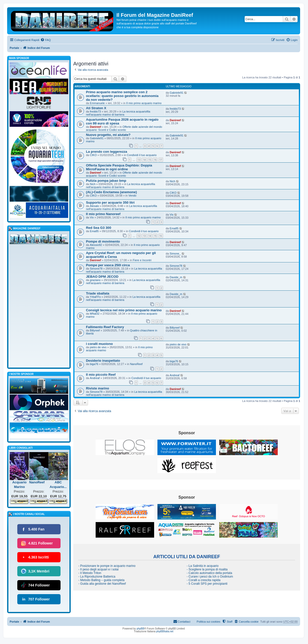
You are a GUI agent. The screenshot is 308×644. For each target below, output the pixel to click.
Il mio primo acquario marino (144, 103)
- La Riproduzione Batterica (97, 577)
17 (161, 160)
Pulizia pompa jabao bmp (106, 181)
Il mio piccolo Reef (101, 375)
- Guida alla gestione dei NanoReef (102, 584)
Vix (92, 217)
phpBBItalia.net (165, 631)
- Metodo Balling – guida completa (101, 580)
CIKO (93, 155)
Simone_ (175, 254)
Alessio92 (96, 245)
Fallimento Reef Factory (105, 327)
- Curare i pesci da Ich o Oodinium (210, 577)
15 (150, 160)
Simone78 (96, 269)
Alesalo (94, 206)
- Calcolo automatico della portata (209, 573)
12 (139, 236)
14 (144, 160)
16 (155, 160)
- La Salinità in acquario (203, 566)
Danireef (95, 127)
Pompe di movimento (103, 241)
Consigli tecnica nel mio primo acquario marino (124, 310)
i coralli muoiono (99, 344)
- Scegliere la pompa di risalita (207, 569)
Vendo (132, 195)
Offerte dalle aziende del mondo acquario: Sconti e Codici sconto (124, 128)
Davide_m (176, 277)
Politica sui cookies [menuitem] (208, 622)
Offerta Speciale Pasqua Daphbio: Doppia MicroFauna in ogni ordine (119, 167)
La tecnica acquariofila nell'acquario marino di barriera (118, 113)
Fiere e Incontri (142, 260)
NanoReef (136, 364)
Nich (93, 184)
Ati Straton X (96, 108)
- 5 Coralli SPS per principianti (207, 584)
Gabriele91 (177, 93)
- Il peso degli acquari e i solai (98, 569)
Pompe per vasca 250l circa (108, 265)
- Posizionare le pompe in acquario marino (107, 566)
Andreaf (95, 378)
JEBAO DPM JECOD (102, 277)
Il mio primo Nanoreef (103, 214)
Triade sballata (98, 293)
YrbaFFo (95, 297)
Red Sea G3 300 (99, 228)
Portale (14, 48)
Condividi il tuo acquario (142, 155)
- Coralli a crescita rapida (204, 580)
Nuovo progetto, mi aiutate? (108, 135)
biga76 (94, 364)
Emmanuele (97, 103)
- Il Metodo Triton (90, 573)
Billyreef (95, 330)
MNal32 (95, 314)
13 (139, 160)
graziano (95, 280)
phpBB (140, 629)
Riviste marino (98, 388)
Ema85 (94, 231)
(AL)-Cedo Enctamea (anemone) (111, 192)
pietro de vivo (98, 347)
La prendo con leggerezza (107, 152)
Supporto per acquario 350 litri (110, 202)
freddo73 (95, 111)
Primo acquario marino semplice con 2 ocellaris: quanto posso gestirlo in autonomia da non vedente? (122, 96)
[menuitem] (46, 40)
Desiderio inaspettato (103, 361)
